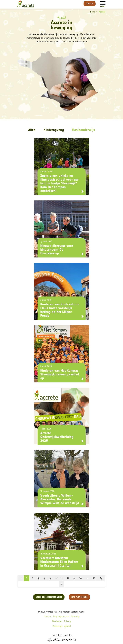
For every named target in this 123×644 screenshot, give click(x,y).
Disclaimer (57, 621)
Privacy (68, 621)
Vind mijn (79, 597)
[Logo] (26, 4)
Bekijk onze (49, 597)
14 (94, 578)
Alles (32, 130)
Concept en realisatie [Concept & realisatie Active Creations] (61, 638)
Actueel (102, 12)
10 (80, 578)
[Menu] (103, 3)
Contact (90, 4)
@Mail (68, 626)
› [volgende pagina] (62, 584)
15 (101, 578)
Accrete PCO (52, 612)
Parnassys (57, 626)
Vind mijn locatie (61, 617)
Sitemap (75, 617)
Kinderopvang (54, 130)
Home (93, 12)
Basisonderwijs (84, 130)
